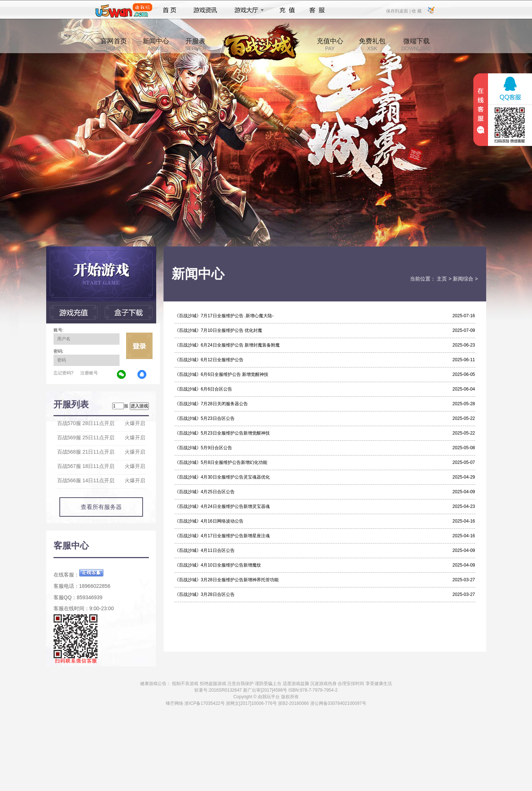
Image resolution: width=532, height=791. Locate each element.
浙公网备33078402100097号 (338, 703)
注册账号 (89, 373)
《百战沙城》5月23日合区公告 (205, 418)
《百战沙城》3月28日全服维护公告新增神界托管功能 (227, 580)
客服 (317, 10)
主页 (442, 279)
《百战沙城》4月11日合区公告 (205, 550)
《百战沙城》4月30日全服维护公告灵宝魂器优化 (222, 477)
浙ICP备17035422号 (204, 703)
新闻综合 (463, 279)
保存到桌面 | (399, 11)
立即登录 (139, 346)
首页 (170, 10)
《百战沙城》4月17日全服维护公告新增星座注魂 (222, 536)
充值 (287, 10)
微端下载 (416, 44)
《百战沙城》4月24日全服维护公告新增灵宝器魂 (222, 506)
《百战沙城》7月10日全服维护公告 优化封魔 (218, 330)
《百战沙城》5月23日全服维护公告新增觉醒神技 (222, 433)
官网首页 (114, 44)
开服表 (196, 44)
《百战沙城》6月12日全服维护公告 (209, 360)
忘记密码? (64, 373)
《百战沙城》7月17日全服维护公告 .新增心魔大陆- (224, 316)
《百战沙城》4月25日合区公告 (205, 492)
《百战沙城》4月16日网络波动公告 (209, 521)
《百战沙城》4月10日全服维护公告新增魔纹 (218, 565)
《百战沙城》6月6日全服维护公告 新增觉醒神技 (222, 374)
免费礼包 (372, 44)
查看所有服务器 (101, 507)
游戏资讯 (205, 10)
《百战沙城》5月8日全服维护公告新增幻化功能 (221, 462)
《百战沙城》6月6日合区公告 (203, 389)
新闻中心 (156, 44)
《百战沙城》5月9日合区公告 (203, 448)
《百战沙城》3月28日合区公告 (205, 594)
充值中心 (330, 44)
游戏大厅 (247, 10)
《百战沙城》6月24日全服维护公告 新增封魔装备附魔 (227, 345)
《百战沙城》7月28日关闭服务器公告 (211, 404)
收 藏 (417, 11)
